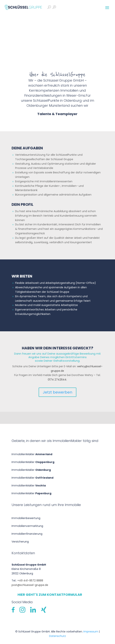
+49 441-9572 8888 (30, 580)
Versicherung (20, 542)
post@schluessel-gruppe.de (30, 585)
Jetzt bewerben (57, 392)
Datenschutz (57, 636)
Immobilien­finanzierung (27, 534)
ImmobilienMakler (32, 454)
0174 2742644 (57, 380)
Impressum (91, 632)
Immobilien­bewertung (26, 518)
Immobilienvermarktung (27, 526)
